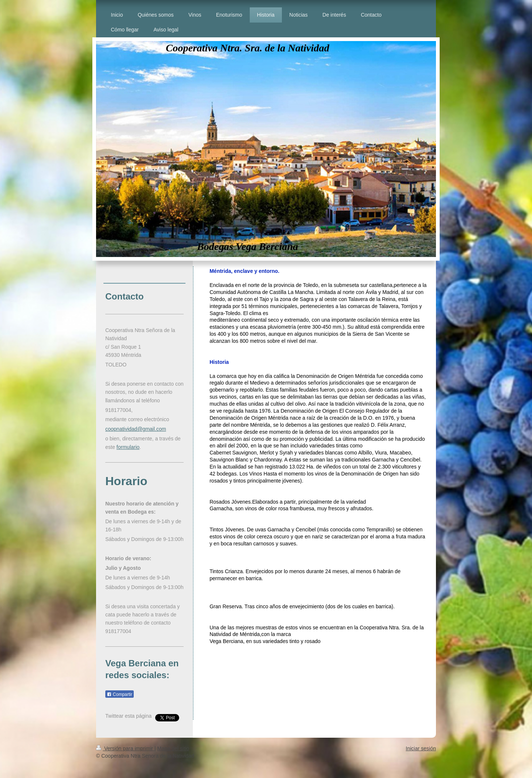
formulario (128, 447)
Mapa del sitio (173, 748)
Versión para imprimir (125, 748)
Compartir (120, 694)
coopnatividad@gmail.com (136, 429)
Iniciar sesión (421, 748)
